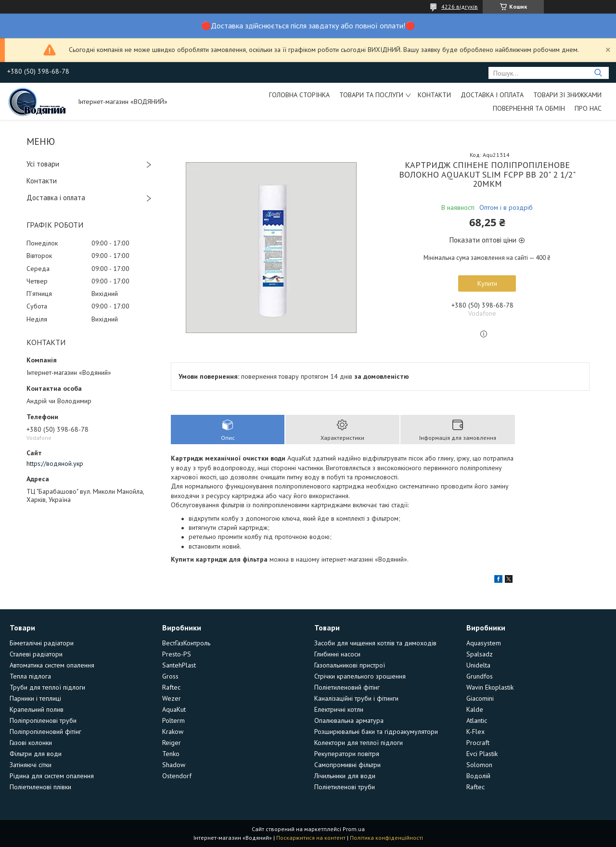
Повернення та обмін (529, 108)
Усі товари (43, 164)
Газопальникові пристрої (350, 665)
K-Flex (475, 731)
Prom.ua (354, 829)
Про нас (588, 108)
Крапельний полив (37, 709)
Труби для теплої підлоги (47, 687)
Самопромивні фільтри (347, 765)
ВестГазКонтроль (186, 643)
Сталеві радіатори (36, 654)
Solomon (479, 765)
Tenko (171, 754)
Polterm (173, 720)
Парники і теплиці (35, 698)
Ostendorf (177, 776)
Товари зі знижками (567, 95)
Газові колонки (31, 743)
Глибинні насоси (337, 654)
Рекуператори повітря (347, 754)
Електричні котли (339, 709)
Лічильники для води (345, 776)
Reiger (172, 743)
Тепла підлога (30, 676)
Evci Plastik (482, 754)
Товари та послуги (371, 95)
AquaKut (174, 709)
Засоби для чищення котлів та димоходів (375, 643)
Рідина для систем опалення (52, 776)
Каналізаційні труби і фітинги (356, 698)
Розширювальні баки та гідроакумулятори (376, 731)
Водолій (478, 776)
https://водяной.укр (55, 463)
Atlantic (477, 720)
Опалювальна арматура (349, 720)
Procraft (478, 743)
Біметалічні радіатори (42, 643)
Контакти (434, 95)
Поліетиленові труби (345, 787)
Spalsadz (480, 654)
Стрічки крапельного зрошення (360, 676)
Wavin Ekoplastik (490, 687)
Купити (487, 283)
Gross (170, 676)
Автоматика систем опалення (52, 665)
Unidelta (478, 665)
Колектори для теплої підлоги (359, 743)
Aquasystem (484, 643)
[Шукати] (598, 73)
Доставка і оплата (492, 95)
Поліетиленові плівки (40, 787)
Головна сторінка (299, 95)
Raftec (171, 687)
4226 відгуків (460, 6)
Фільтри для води (36, 754)
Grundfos (480, 676)
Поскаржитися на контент (311, 838)
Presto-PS (177, 654)
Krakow (173, 731)
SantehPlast (179, 665)
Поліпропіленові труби (43, 720)
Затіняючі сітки (31, 765)
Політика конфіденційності (386, 838)
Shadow (174, 765)
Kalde (475, 709)
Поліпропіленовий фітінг (45, 731)
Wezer (172, 698)
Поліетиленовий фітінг (347, 687)
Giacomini (480, 698)
